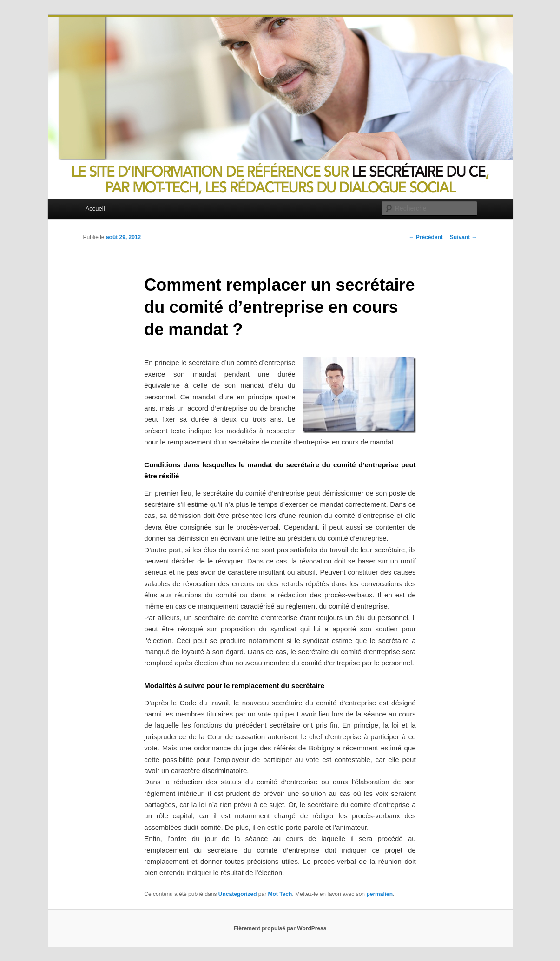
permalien (379, 894)
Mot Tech (280, 894)
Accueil (95, 209)
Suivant (464, 237)
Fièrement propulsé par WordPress (280, 928)
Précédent (425, 237)
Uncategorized (238, 894)
